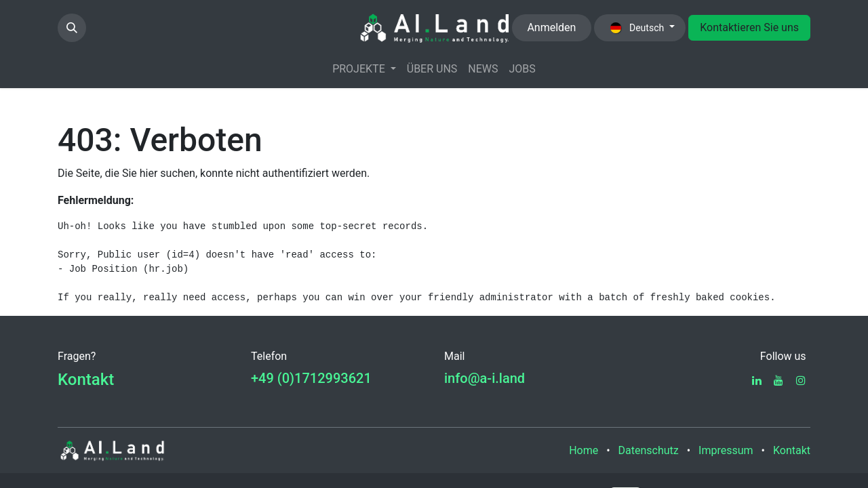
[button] (72, 28)
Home (584, 450)
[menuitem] (364, 69)
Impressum (726, 450)
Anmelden (551, 27)
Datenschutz (649, 450)
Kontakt (86, 380)
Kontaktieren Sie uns (749, 27)
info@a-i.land (485, 378)
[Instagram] (801, 380)
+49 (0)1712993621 (311, 378)
